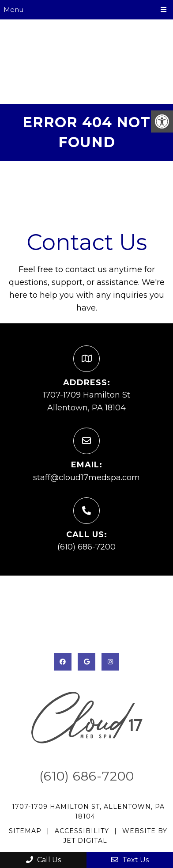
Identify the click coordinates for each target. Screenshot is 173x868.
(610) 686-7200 (86, 547)
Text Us (130, 860)
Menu (13, 9)
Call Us (43, 860)
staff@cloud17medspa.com (86, 478)
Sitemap (25, 831)
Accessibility (82, 831)
